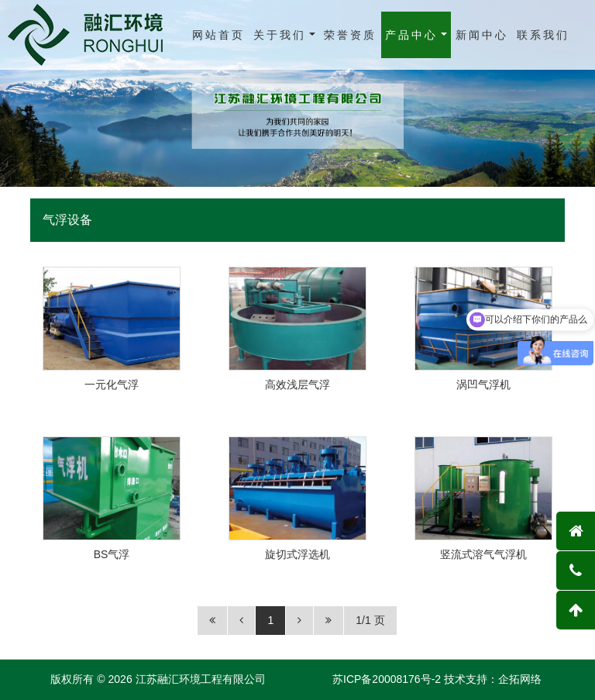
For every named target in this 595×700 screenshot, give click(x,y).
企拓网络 (520, 679)
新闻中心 (482, 35)
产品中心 (411, 35)
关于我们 (280, 35)
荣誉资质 (350, 35)
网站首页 (218, 35)
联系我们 (543, 35)
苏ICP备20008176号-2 (387, 679)
